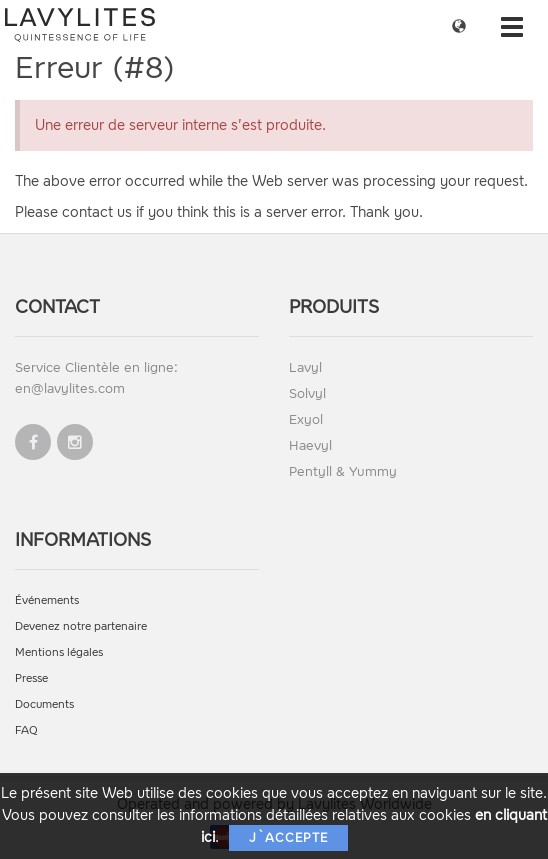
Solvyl (307, 393)
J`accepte (288, 838)
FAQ (26, 730)
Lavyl (305, 367)
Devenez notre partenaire (81, 626)
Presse (31, 678)
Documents (44, 704)
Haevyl (310, 445)
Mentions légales (59, 652)
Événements (47, 600)
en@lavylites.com (70, 388)
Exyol (306, 419)
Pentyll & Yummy (343, 471)
